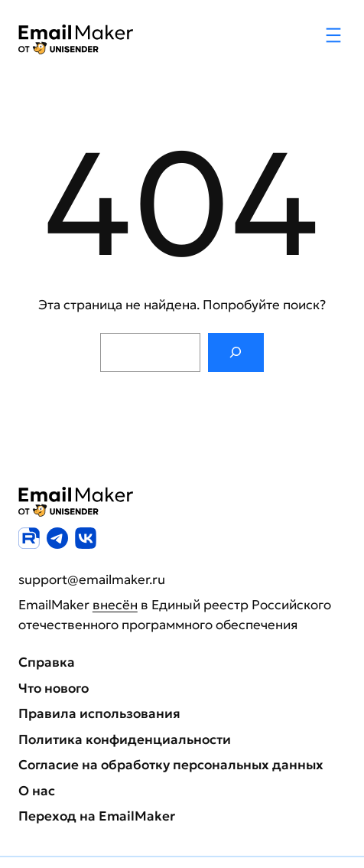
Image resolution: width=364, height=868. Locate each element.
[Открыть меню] (333, 35)
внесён (115, 605)
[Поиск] (236, 352)
